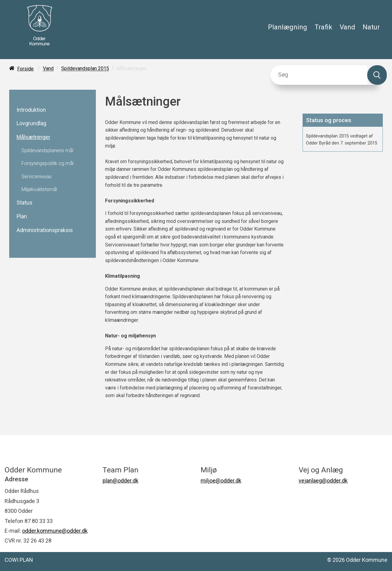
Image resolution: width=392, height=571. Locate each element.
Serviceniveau (36, 177)
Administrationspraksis (45, 230)
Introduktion (31, 110)
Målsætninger (33, 137)
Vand (347, 27)
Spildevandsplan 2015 (85, 69)
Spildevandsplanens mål (47, 151)
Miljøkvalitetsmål (39, 190)
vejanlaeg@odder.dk (323, 481)
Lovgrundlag (31, 123)
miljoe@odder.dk (221, 481)
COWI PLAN (19, 560)
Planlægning (288, 27)
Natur (371, 27)
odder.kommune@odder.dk (55, 531)
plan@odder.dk (121, 481)
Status (24, 203)
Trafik (323, 27)
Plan (22, 216)
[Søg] (319, 75)
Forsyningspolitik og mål (47, 163)
